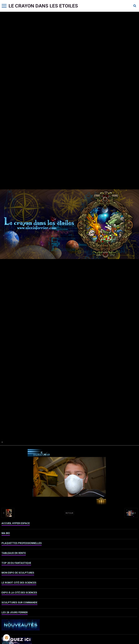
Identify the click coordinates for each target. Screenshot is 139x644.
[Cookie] (6, 638)
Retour (69, 513)
